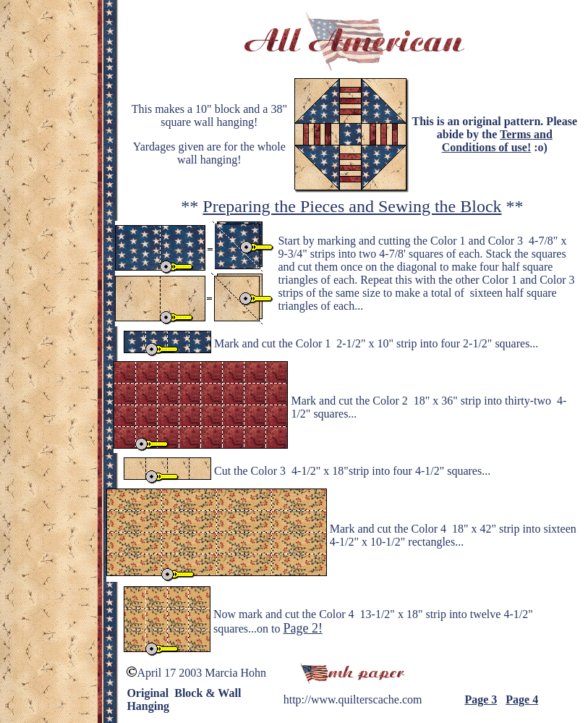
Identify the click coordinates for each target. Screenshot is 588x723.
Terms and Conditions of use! (497, 141)
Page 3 (481, 699)
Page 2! (302, 628)
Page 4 (522, 699)
